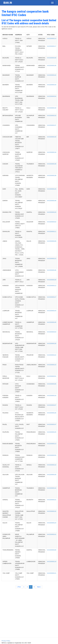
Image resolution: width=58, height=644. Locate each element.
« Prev (19, 587)
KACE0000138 (52, 175)
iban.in (8, 3)
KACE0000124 (52, 523)
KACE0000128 (52, 343)
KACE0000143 (52, 311)
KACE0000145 (52, 322)
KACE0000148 (52, 201)
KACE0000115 (52, 365)
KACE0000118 (52, 152)
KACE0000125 (52, 432)
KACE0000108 (52, 58)
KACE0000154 (52, 96)
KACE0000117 (52, 46)
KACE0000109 (52, 241)
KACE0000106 (52, 550)
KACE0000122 (52, 355)
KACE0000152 (52, 222)
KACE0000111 (52, 232)
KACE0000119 (52, 562)
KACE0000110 (52, 465)
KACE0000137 (52, 125)
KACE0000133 (52, 116)
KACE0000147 (52, 424)
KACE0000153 (52, 332)
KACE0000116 (52, 396)
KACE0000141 (52, 534)
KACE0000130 (52, 108)
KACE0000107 (52, 405)
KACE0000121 (52, 573)
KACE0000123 (52, 259)
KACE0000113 (52, 444)
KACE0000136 (52, 65)
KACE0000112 (52, 286)
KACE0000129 (52, 189)
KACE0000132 (52, 511)
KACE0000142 (52, 75)
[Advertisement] (29, 620)
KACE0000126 (52, 413)
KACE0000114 (52, 38)
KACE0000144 (52, 488)
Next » (39, 587)
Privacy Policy (6, 641)
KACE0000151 (52, 376)
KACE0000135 (52, 475)
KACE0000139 (52, 280)
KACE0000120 (52, 212)
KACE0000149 (52, 164)
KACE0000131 (52, 500)
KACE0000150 (52, 455)
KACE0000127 (52, 297)
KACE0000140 (52, 137)
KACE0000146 (52, 270)
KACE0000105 (52, 384)
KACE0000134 (52, 85)
